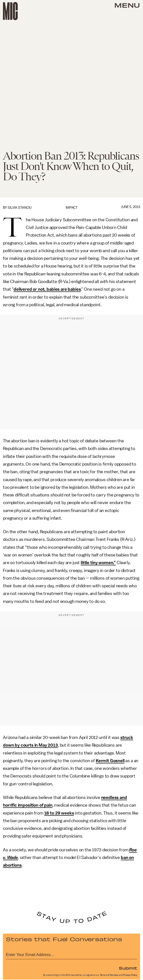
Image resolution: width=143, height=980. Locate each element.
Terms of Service (109, 975)
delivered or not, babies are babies (47, 289)
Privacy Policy (130, 975)
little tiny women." (98, 563)
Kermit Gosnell (110, 761)
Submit (128, 968)
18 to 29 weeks (59, 813)
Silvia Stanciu (20, 208)
